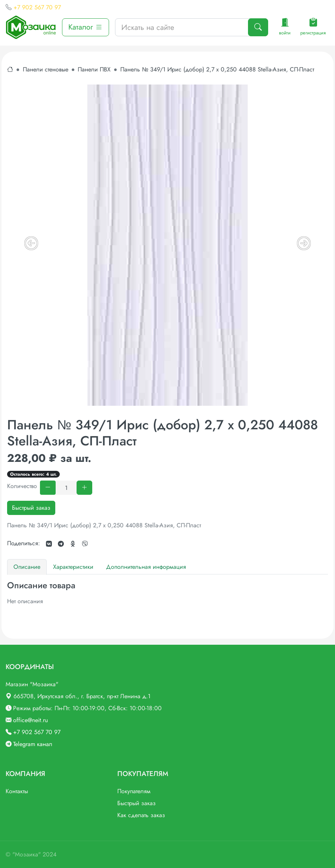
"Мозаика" (27, 854)
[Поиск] (258, 27)
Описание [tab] (27, 567)
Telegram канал (33, 744)
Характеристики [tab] (73, 567)
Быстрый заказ (31, 508)
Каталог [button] (86, 27)
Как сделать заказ (141, 815)
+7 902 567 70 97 (37, 7)
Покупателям (134, 791)
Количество (22, 486)
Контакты (17, 791)
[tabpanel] (167, 593)
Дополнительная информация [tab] (146, 567)
